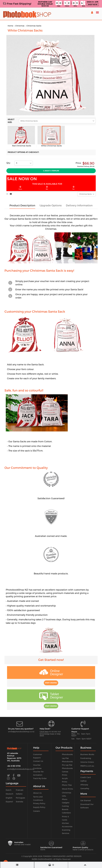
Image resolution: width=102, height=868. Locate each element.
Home (10, 26)
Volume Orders (87, 762)
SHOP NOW (93, 4)
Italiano (19, 794)
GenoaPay (85, 788)
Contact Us (38, 761)
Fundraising (86, 758)
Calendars (66, 813)
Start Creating (51, 683)
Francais (20, 790)
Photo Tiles (67, 785)
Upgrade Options (51, 205)
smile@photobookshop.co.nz (21, 732)
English (9, 798)
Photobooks (67, 754)
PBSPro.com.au (87, 766)
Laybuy (83, 781)
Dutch (9, 790)
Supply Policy (39, 807)
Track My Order (40, 778)
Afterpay (84, 785)
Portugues (20, 798)
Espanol (9, 802)
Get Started (86, 800)
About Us (37, 793)
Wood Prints (68, 789)
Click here (44, 732)
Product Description (22, 205)
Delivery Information (79, 205)
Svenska (19, 802)
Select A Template (51, 171)
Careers (37, 811)
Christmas (20, 26)
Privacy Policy (39, 803)
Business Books (87, 754)
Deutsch (9, 794)
